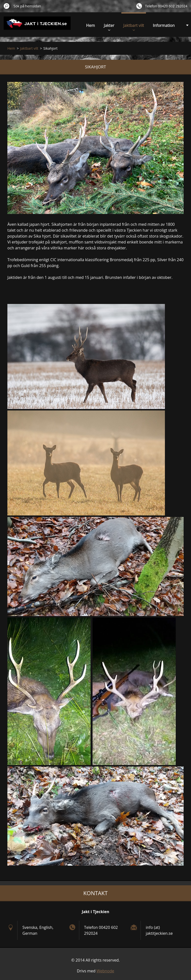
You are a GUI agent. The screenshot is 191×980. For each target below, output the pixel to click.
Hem (91, 25)
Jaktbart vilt (134, 27)
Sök (7, 6)
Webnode (105, 971)
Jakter (109, 27)
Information (164, 25)
